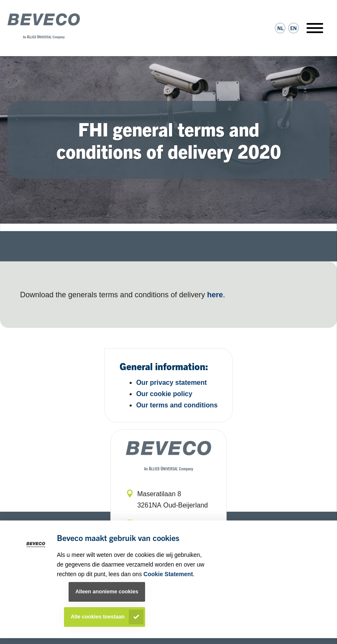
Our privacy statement (172, 383)
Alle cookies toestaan (98, 617)
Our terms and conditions (177, 405)
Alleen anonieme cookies (107, 592)
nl (280, 28)
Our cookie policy (164, 394)
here (215, 295)
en (294, 28)
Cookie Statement (168, 574)
